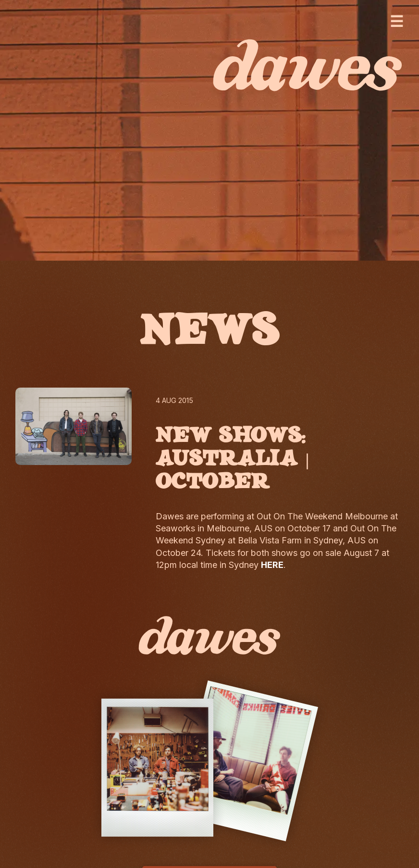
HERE (272, 565)
